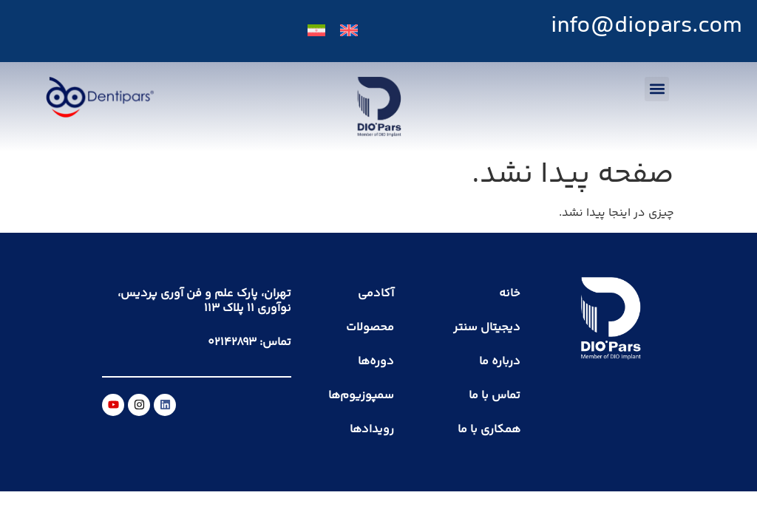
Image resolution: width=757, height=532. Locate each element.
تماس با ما (495, 396)
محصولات (370, 328)
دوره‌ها (376, 362)
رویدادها (372, 430)
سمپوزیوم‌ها (361, 396)
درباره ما (500, 362)
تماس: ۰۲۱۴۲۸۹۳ (249, 342)
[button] (657, 89)
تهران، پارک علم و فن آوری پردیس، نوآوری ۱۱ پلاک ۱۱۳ (204, 301)
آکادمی (376, 294)
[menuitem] (349, 31)
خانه (510, 294)
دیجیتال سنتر (487, 328)
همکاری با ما (489, 430)
